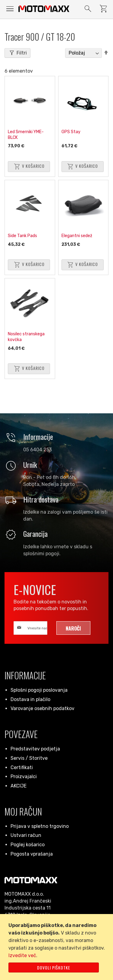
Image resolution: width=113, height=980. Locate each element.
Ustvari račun (26, 835)
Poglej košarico (28, 845)
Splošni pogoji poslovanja (39, 690)
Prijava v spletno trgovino (40, 826)
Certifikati (22, 767)
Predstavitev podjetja (35, 749)
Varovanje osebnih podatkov (42, 708)
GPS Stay (71, 132)
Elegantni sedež (77, 236)
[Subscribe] (73, 628)
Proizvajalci (24, 776)
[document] (58, 947)
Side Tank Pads (22, 236)
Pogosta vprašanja (32, 854)
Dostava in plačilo (30, 699)
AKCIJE (19, 786)
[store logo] (44, 9)
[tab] (17, 53)
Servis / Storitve (29, 758)
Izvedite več (22, 955)
